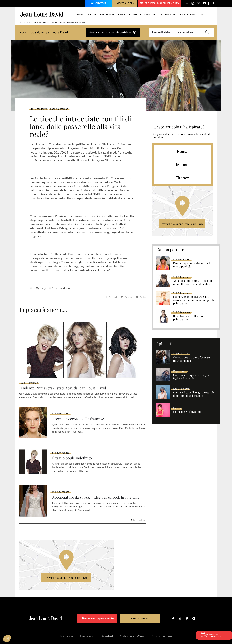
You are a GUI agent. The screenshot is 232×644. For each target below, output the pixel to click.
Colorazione (150, 14)
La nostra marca (67, 627)
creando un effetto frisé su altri (49, 270)
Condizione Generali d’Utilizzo (132, 627)
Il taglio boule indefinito (73, 449)
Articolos (30, 22)
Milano (182, 164)
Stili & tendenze (38, 109)
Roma (182, 151)
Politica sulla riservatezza (162, 627)
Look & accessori (59, 109)
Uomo (202, 14)
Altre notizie (138, 511)
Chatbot (98, 4)
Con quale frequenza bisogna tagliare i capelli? (191, 377)
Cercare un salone (87, 627)
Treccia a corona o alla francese (80, 410)
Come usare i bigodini (187, 412)
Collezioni (92, 14)
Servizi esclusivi (107, 14)
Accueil (23, 22)
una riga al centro (41, 258)
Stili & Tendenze (188, 14)
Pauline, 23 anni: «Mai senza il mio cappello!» (192, 265)
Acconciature (135, 14)
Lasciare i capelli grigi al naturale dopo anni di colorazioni (194, 394)
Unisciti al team (125, 3)
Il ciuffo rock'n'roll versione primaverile (190, 318)
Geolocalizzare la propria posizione (113, 32)
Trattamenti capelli (168, 14)
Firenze (182, 178)
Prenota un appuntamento (159, 3)
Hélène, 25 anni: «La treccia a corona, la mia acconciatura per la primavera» (194, 300)
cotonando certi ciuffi (109, 266)
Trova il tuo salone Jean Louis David (182, 224)
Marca (81, 14)
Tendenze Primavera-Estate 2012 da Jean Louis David (66, 379)
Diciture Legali (107, 627)
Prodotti (121, 14)
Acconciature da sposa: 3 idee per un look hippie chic (99, 488)
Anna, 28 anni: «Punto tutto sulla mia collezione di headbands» (193, 282)
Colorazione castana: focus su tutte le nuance (192, 359)
